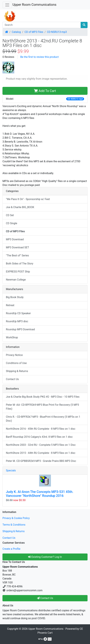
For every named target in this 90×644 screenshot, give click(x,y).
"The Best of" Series (17, 255)
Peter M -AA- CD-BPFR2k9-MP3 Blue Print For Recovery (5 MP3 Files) (42, 407)
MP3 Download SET (17, 247)
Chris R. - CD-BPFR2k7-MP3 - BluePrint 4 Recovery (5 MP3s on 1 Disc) (43, 419)
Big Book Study (15, 297)
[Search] (42, 25)
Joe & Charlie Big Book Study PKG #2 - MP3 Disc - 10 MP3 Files (43, 397)
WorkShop (12, 337)
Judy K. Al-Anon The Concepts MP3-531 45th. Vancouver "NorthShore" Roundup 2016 (40, 494)
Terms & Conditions (14, 525)
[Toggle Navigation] (7, 5)
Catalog (16, 32)
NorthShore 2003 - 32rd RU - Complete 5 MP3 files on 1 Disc (41, 445)
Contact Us (12, 379)
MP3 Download (15, 239)
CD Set (10, 215)
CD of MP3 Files (34, 32)
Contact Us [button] (45, 598)
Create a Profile (11, 549)
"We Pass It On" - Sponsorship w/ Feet (28, 199)
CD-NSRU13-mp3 (57, 32)
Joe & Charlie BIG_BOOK (20, 207)
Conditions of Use (16, 363)
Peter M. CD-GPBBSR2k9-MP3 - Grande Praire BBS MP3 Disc (41, 461)
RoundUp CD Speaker (18, 313)
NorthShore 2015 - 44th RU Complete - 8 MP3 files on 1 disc (41, 453)
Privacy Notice (14, 355)
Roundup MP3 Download (20, 329)
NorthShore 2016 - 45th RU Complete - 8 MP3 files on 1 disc (41, 429)
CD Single (11, 223)
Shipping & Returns (17, 371)
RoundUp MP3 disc (17, 321)
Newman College (16, 280)
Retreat (10, 305)
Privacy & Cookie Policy (16, 518)
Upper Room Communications (34, 5)
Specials (11, 470)
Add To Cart (45, 91)
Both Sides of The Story (20, 264)
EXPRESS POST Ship (18, 272)
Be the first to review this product (40, 57)
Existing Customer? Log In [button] (45, 557)
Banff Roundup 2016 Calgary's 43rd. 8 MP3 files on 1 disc (39, 437)
